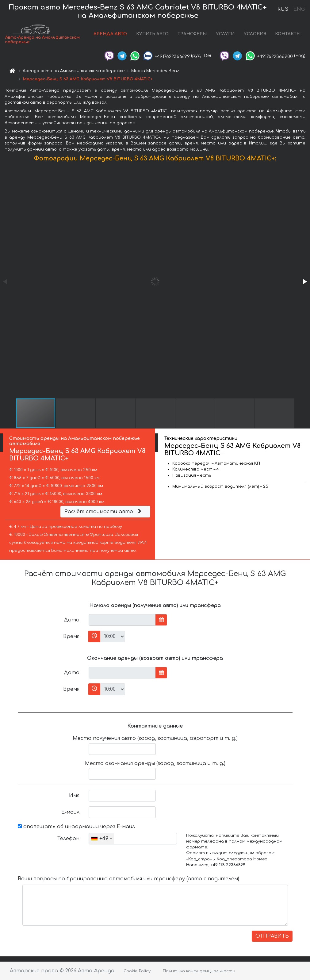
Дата (72, 620)
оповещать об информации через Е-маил (76, 827)
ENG (299, 9)
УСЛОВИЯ (255, 34)
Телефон (68, 839)
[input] (122, 620)
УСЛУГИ (225, 34)
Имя (74, 796)
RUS (283, 9)
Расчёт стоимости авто (104, 512)
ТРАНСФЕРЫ (192, 34)
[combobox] (101, 839)
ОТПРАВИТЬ (272, 936)
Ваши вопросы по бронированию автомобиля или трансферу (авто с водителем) (128, 879)
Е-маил (70, 812)
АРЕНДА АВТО (110, 34)
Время (71, 636)
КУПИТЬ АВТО (152, 34)
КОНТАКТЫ (288, 34)
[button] (304, 282)
